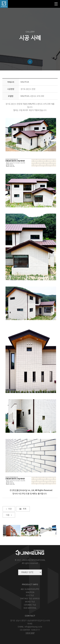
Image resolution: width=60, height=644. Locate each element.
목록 (23, 509)
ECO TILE (30, 595)
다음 (9, 515)
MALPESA (30, 592)
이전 (9, 509)
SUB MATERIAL (30, 608)
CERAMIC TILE (30, 605)
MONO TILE (30, 602)
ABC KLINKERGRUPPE (30, 589)
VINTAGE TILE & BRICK (30, 599)
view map (30, 633)
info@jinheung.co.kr (33, 627)
